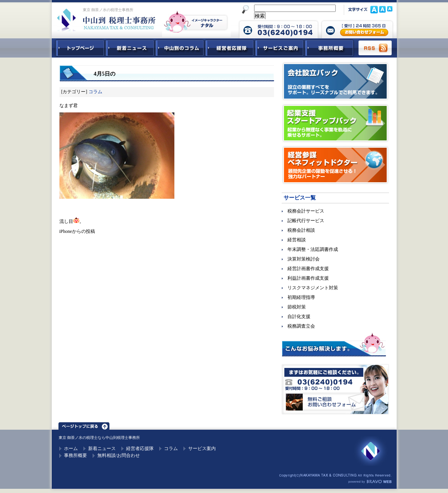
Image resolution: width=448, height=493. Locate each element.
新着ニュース (130, 48)
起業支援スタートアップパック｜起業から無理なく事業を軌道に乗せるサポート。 (335, 123)
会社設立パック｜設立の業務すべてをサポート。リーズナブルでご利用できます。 (335, 81)
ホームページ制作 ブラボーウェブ (370, 482)
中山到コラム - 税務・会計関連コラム (180, 48)
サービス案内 (202, 448)
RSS (376, 48)
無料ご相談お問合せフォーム (335, 389)
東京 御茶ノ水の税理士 (78, 438)
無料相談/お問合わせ (119, 455)
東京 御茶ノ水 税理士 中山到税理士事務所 (106, 20)
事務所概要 (329, 48)
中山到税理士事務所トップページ (79, 48)
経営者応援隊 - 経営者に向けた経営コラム (230, 48)
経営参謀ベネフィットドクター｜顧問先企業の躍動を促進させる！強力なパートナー (335, 165)
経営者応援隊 (140, 448)
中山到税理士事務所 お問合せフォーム (357, 29)
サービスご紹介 (279, 48)
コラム (95, 92)
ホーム (71, 448)
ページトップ (84, 425)
